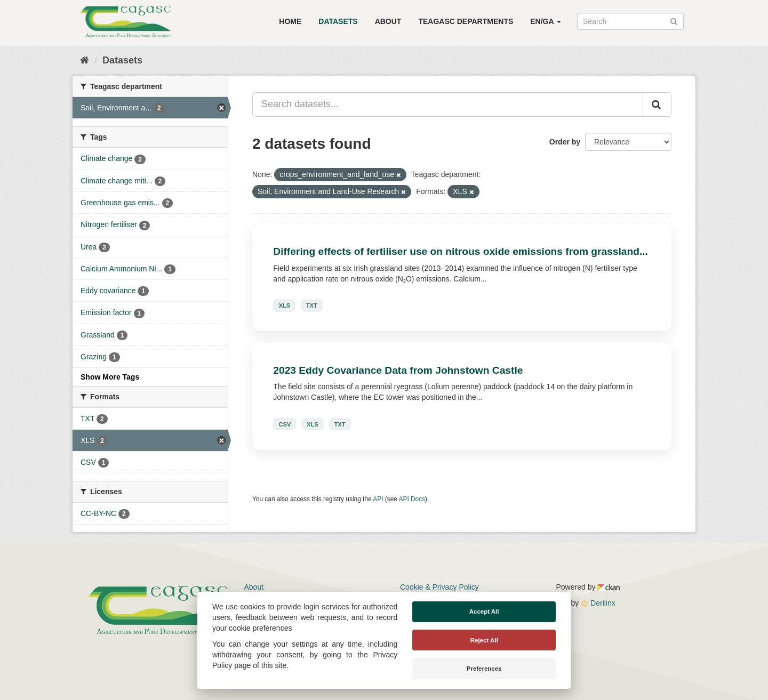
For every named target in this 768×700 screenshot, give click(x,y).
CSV (285, 424)
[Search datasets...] (448, 104)
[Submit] (674, 21)
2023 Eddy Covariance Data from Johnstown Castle (398, 370)
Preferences (484, 669)
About (388, 21)
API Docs (412, 499)
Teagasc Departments (466, 21)
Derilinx (598, 603)
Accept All (484, 612)
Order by (565, 142)
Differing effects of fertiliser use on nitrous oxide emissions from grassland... (461, 251)
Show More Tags (110, 377)
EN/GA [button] (546, 21)
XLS (284, 305)
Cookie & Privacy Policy (439, 587)
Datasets (338, 21)
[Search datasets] (630, 21)
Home (290, 21)
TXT (312, 305)
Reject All (484, 640)
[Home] (85, 60)
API (378, 499)
